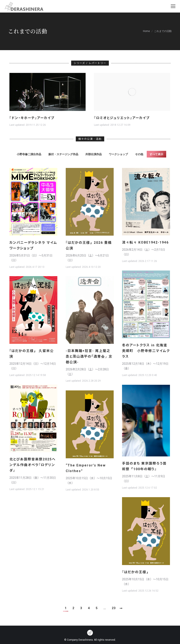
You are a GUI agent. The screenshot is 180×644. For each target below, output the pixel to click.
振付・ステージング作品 (63, 154)
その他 (139, 154)
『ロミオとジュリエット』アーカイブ (122, 118)
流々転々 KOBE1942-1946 (145, 242)
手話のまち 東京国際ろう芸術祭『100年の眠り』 (144, 466)
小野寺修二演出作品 (29, 154)
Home (146, 31)
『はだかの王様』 (136, 572)
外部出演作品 (94, 154)
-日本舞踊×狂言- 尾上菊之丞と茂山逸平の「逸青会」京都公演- (89, 356)
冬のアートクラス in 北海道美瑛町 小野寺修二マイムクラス (146, 351)
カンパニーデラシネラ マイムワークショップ (33, 245)
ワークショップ (118, 154)
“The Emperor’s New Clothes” (86, 468)
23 (114, 608)
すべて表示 (156, 154)
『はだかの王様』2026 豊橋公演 (89, 245)
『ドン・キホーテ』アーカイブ (32, 118)
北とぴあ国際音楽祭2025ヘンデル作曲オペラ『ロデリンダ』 (33, 465)
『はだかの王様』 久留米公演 (32, 354)
